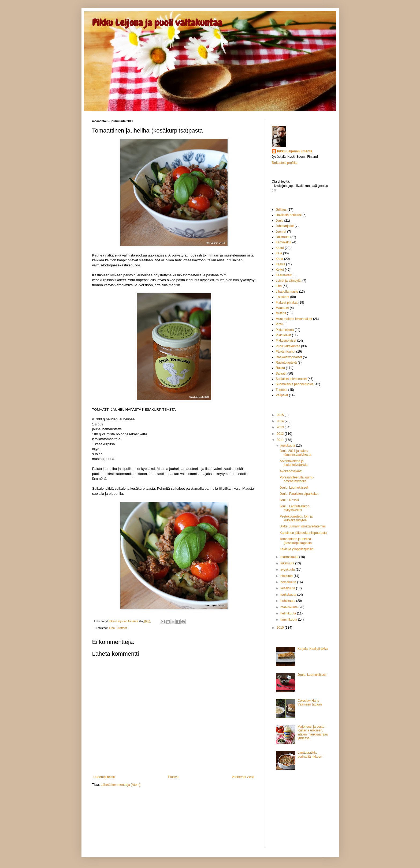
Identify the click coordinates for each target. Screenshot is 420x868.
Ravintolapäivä (286, 363)
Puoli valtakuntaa (288, 346)
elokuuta (287, 576)
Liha (112, 628)
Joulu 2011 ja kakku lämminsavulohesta (295, 453)
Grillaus (281, 210)
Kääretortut (284, 275)
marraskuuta (290, 557)
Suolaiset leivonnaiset (291, 379)
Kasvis (280, 264)
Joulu (280, 221)
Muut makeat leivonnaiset (294, 319)
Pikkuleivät (283, 335)
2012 (281, 434)
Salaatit (281, 373)
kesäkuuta (288, 588)
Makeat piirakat (287, 303)
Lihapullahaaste (287, 292)
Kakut (280, 248)
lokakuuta (288, 563)
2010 (281, 628)
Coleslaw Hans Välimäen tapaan (310, 703)
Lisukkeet (283, 297)
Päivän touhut (286, 352)
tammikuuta (289, 620)
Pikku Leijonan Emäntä (124, 621)
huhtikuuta (288, 601)
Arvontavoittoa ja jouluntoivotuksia (293, 463)
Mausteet (282, 308)
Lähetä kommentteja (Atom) (121, 785)
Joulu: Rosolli (289, 500)
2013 (281, 427)
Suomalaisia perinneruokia (295, 384)
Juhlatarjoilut (285, 226)
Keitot (280, 270)
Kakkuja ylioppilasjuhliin (296, 549)
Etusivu (173, 777)
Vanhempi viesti (243, 777)
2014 (281, 421)
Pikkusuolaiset (286, 341)
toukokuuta (289, 595)
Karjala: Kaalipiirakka (313, 649)
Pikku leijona (285, 330)
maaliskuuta (289, 607)
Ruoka (280, 368)
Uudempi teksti (104, 777)
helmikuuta (289, 613)
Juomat (281, 232)
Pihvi (279, 324)
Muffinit (281, 313)
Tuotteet (122, 628)
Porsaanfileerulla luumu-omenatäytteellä (297, 479)
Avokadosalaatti (291, 471)
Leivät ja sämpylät (289, 281)
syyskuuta (288, 569)
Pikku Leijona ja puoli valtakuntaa (157, 23)
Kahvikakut (284, 242)
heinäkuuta (289, 582)
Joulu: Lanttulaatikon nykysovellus (294, 508)
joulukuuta (288, 446)
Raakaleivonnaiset (289, 357)
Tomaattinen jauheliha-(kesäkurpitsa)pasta (296, 541)
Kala (279, 253)
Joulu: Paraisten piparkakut (299, 494)
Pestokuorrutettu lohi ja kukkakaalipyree (296, 518)
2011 (281, 440)
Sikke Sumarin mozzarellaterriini (302, 526)
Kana (280, 259)
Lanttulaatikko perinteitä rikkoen (310, 754)
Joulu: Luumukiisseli (294, 488)
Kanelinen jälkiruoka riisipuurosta (303, 533)
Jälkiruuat (283, 237)
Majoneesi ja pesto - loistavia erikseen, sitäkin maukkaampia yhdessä (313, 732)
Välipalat (282, 395)
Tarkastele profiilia (285, 163)
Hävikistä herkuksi (289, 215)
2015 (281, 415)
